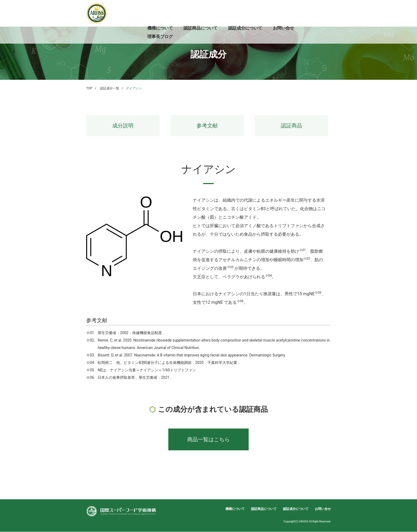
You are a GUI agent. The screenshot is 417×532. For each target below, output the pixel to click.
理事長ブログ (160, 37)
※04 (269, 276)
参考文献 (207, 126)
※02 (307, 259)
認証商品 (291, 126)
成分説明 (123, 126)
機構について (160, 28)
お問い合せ (283, 28)
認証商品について (201, 28)
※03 (230, 267)
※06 (240, 301)
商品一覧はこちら (208, 439)
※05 (318, 293)
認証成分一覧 (110, 88)
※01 (303, 250)
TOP (89, 88)
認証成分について (245, 28)
